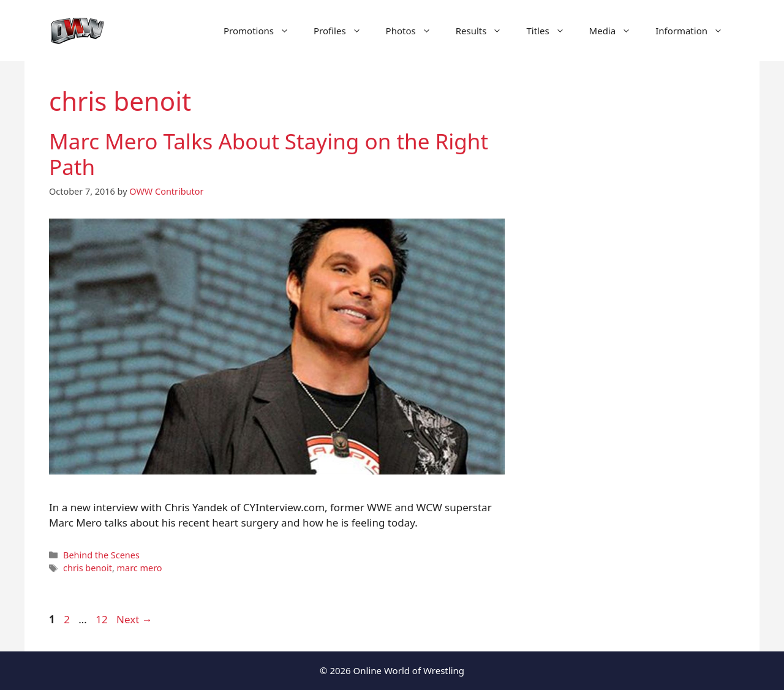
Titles (551, 31)
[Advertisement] (632, 294)
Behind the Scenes (101, 555)
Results (485, 31)
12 (103, 619)
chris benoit (88, 568)
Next (134, 619)
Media (616, 31)
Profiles (344, 31)
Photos (415, 31)
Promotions (262, 31)
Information (695, 31)
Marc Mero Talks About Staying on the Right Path (269, 154)
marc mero (140, 568)
